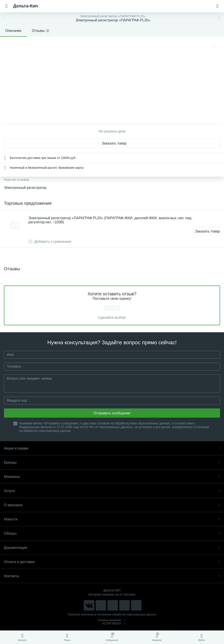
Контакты (112, 576)
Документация (112, 548)
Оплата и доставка (112, 562)
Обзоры (112, 533)
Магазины (112, 477)
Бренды (112, 462)
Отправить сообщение (112, 413)
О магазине (112, 505)
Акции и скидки (112, 448)
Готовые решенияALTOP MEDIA (112, 622)
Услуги (112, 491)
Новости (112, 519)
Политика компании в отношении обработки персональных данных (112, 614)
